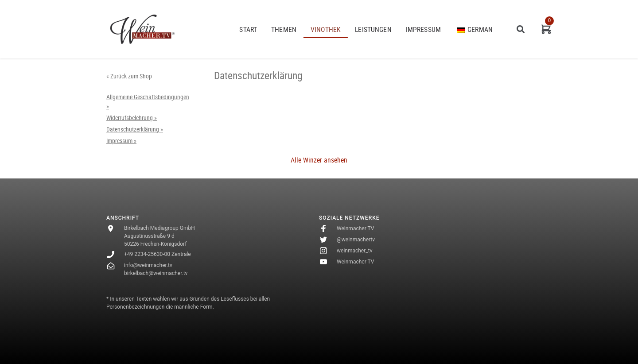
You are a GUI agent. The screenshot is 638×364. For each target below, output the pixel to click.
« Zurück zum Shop (129, 76)
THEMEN (284, 29)
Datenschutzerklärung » (135, 129)
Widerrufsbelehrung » (132, 118)
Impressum (423, 29)
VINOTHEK (326, 29)
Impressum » (121, 141)
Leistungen (373, 29)
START (248, 29)
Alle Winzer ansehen (319, 160)
